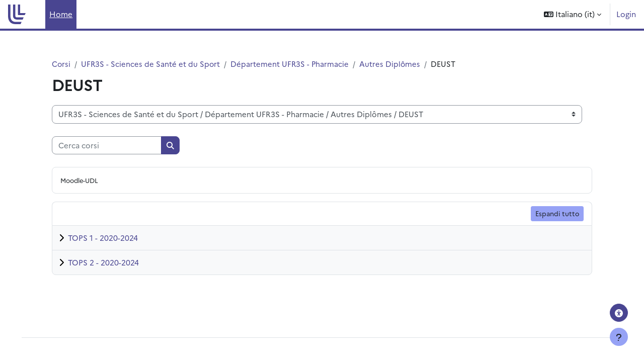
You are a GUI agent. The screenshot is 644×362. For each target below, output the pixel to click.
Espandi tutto (557, 214)
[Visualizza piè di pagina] (619, 337)
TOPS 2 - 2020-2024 (103, 263)
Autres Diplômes (392, 64)
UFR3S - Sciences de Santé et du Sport (151, 64)
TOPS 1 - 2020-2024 (103, 238)
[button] (573, 14)
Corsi (61, 64)
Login (626, 14)
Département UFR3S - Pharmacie (292, 64)
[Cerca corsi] (107, 146)
